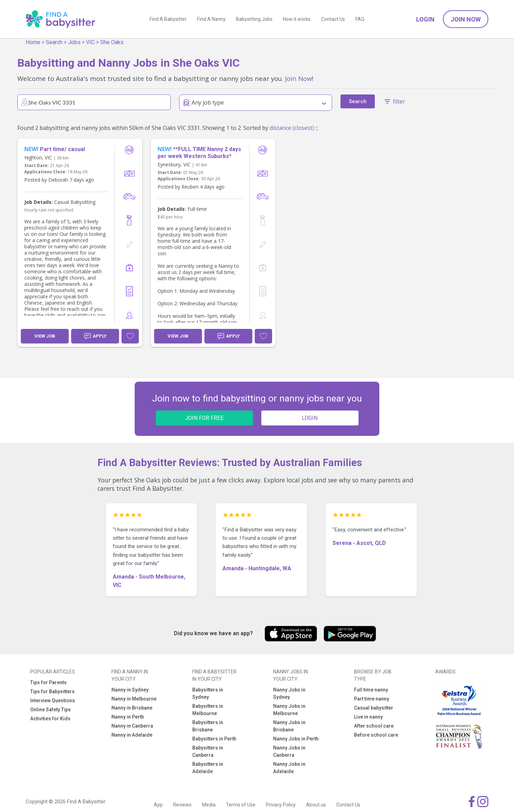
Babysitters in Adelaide (208, 768)
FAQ (360, 19)
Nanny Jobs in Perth (296, 739)
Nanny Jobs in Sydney (289, 693)
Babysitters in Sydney (208, 693)
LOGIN (310, 418)
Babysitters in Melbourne (208, 710)
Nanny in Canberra (132, 726)
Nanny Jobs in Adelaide (289, 768)
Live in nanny (368, 717)
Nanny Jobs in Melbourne (289, 710)
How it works (297, 19)
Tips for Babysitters (52, 691)
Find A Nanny (211, 19)
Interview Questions (53, 701)
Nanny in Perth (128, 717)
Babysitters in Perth (214, 739)
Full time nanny (371, 690)
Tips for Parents (48, 682)
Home (33, 42)
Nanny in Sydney (130, 690)
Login (425, 19)
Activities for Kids (50, 719)
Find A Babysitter (168, 19)
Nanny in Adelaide (132, 735)
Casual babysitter (374, 708)
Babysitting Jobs (254, 19)
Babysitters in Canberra (208, 751)
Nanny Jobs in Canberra (289, 751)
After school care (374, 726)
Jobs (74, 42)
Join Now (466, 19)
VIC (90, 42)
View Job (45, 336)
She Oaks (112, 42)
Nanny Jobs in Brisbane (289, 726)
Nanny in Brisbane (132, 708)
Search (54, 42)
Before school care (376, 735)
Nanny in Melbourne (134, 699)
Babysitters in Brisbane (208, 726)
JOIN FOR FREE (204, 418)
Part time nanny (372, 699)
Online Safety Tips (50, 710)
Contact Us (333, 19)
